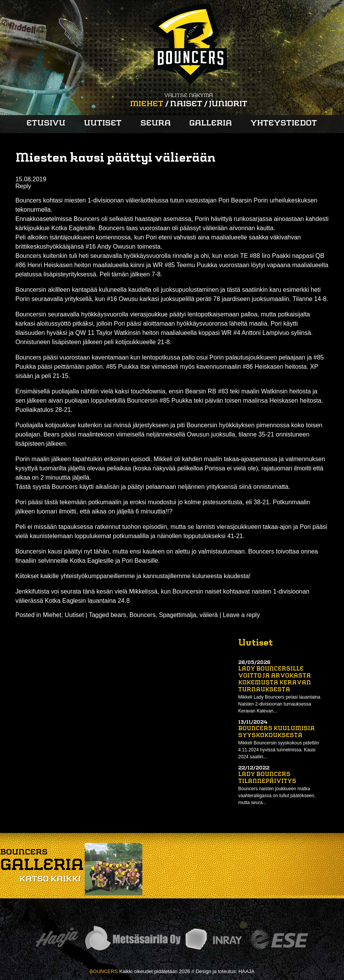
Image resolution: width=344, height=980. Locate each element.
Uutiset (103, 124)
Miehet (147, 104)
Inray (213, 939)
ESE (279, 939)
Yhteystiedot (284, 124)
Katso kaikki (50, 880)
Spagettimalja (178, 615)
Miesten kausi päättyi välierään (115, 159)
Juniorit (228, 104)
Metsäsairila (132, 939)
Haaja (57, 939)
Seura (156, 124)
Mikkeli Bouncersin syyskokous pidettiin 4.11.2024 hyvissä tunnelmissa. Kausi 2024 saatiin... (279, 750)
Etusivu (46, 124)
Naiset (186, 104)
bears (119, 615)
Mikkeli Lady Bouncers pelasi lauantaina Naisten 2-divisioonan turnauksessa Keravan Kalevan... (279, 704)
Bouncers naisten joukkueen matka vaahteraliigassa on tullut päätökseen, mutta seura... (277, 796)
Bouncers (143, 615)
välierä (209, 615)
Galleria (211, 124)
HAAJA (247, 971)
